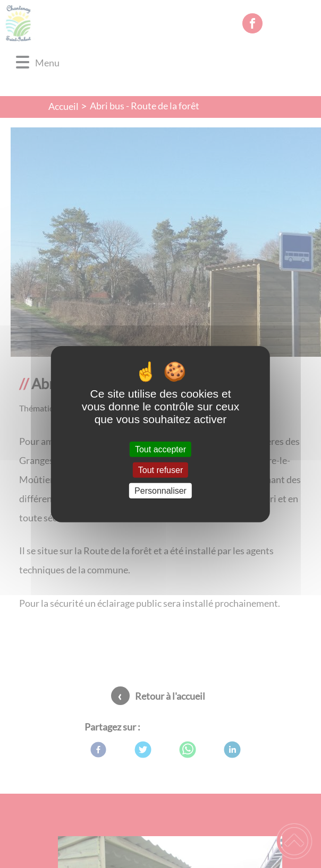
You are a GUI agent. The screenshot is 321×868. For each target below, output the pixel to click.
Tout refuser (160, 470)
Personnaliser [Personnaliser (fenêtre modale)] (160, 491)
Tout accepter (160, 449)
